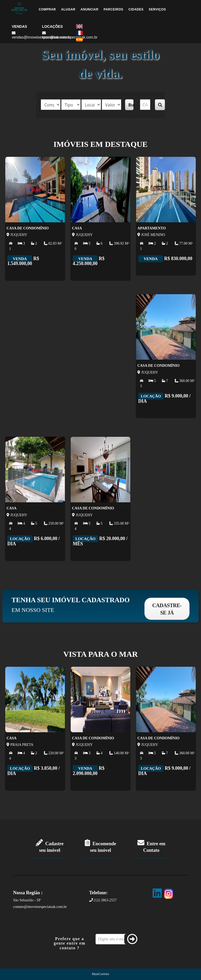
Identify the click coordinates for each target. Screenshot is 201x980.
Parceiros (113, 9)
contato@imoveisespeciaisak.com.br (40, 907)
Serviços (157, 9)
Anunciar (90, 9)
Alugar (68, 9)
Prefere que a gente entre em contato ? (69, 943)
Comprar (47, 9)
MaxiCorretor (100, 974)
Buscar (131, 105)
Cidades (136, 9)
